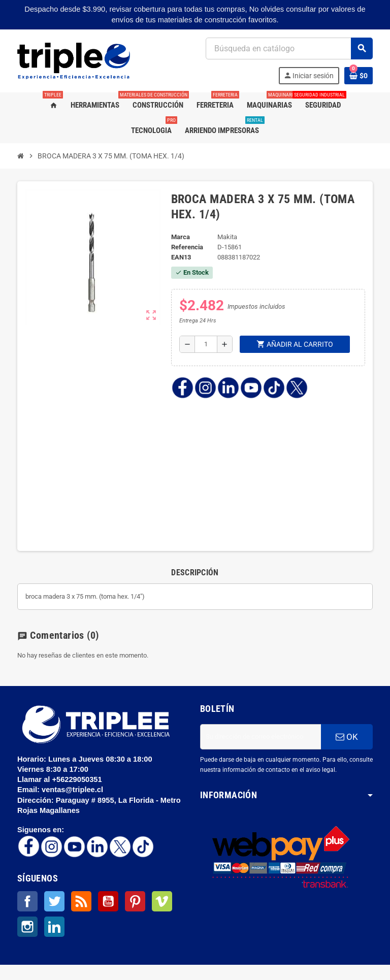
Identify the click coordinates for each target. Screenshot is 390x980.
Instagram (27, 927)
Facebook (27, 901)
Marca (181, 237)
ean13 (181, 257)
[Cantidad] (206, 344)
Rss (81, 901)
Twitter (54, 901)
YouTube (108, 901)
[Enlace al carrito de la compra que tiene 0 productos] (359, 76)
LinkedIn (54, 927)
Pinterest (135, 901)
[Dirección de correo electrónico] (261, 737)
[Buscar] (289, 48)
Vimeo (162, 901)
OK (347, 737)
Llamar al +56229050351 (61, 779)
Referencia (187, 247)
